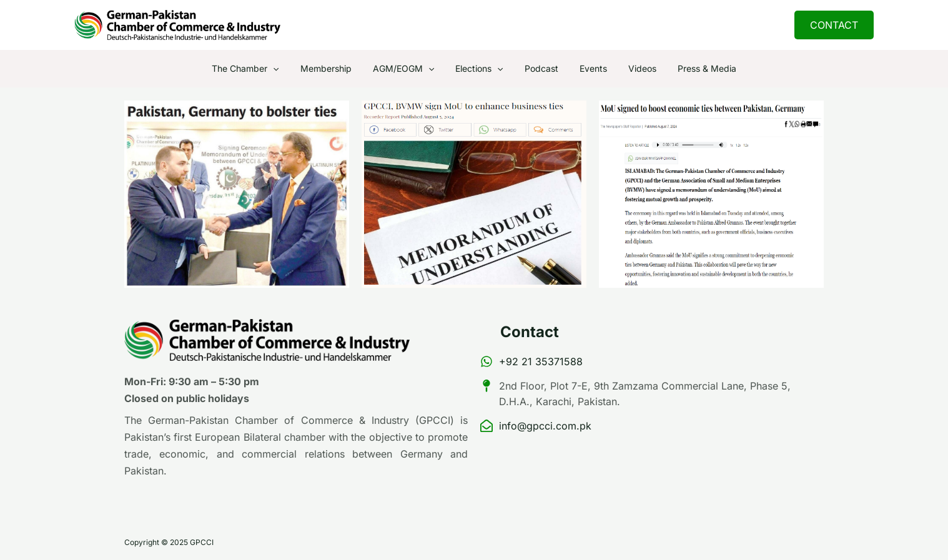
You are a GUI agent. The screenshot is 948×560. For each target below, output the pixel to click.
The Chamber (258, 69)
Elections (481, 69)
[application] (286, 69)
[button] (834, 25)
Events (588, 68)
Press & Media (694, 68)
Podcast (540, 68)
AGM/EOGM (409, 69)
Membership (335, 68)
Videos (633, 68)
